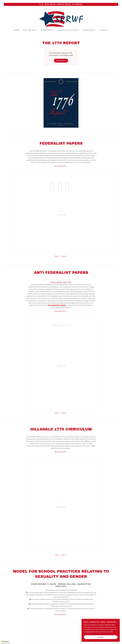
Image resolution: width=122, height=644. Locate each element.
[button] (30, 30)
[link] (61, 19)
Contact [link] (104, 30)
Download (61, 61)
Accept (101, 637)
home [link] (17, 30)
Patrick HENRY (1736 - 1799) (61, 234)
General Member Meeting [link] (63, 626)
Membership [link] (42, 626)
